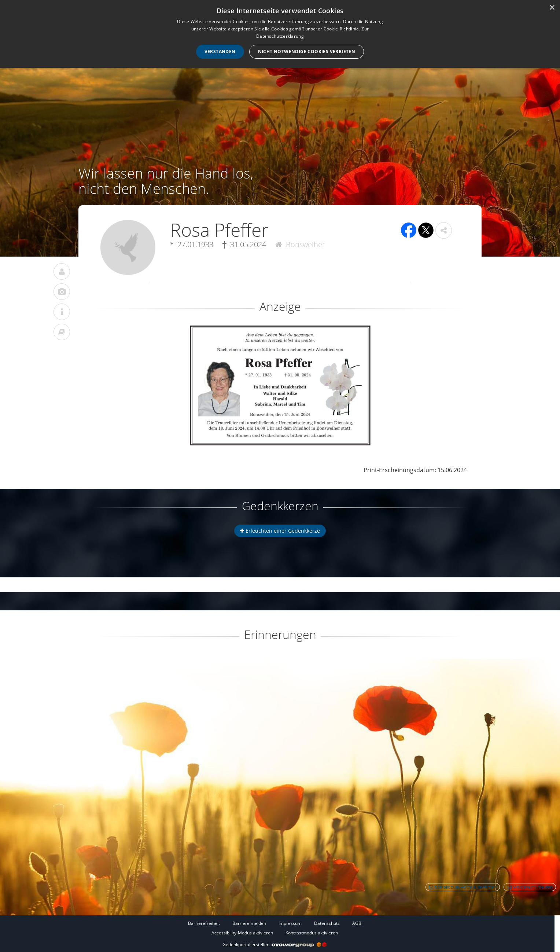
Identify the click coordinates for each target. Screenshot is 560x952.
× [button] (552, 8)
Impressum (290, 923)
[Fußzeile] (275, 928)
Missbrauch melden (530, 887)
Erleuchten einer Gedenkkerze (280, 531)
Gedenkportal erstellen (275, 944)
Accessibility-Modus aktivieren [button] (242, 933)
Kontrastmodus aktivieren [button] (312, 933)
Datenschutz (327, 923)
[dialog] (280, 34)
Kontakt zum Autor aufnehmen (463, 887)
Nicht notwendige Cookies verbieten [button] (307, 52)
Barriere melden (249, 923)
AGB (357, 923)
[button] (444, 230)
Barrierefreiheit (204, 923)
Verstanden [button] (220, 52)
